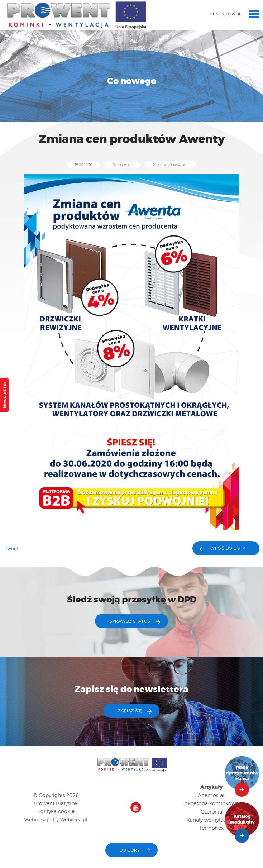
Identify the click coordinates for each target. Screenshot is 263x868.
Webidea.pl (74, 819)
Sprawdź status (130, 621)
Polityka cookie (56, 811)
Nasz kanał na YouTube (136, 807)
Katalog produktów (242, 819)
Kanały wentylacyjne (211, 820)
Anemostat (211, 795)
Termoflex (211, 828)
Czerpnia (211, 812)
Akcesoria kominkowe (211, 803)
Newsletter (4, 395)
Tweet (12, 549)
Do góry (130, 850)
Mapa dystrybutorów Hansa (242, 773)
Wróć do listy (228, 548)
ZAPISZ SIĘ (130, 711)
